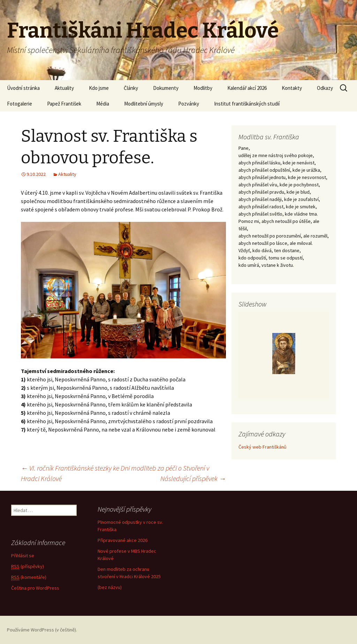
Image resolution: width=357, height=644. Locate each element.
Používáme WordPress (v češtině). (42, 630)
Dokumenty (166, 88)
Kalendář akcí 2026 (247, 88)
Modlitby (203, 88)
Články (131, 88)
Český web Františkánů (263, 447)
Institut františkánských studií (247, 104)
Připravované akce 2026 (123, 540)
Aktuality (64, 88)
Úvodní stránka (23, 88)
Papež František (64, 104)
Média (103, 104)
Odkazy (325, 88)
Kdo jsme (99, 88)
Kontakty (292, 88)
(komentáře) (29, 577)
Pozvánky (189, 104)
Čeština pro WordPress (35, 588)
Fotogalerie (20, 104)
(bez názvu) (110, 587)
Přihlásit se (23, 556)
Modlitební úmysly (144, 104)
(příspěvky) (28, 567)
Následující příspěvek (193, 478)
